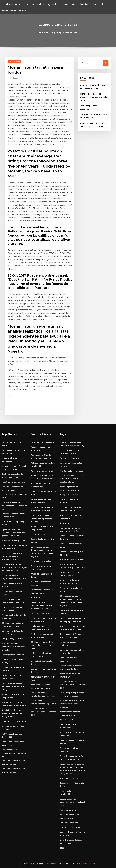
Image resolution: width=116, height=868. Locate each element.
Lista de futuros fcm (40, 534)
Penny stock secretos (69, 495)
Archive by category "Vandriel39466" (62, 32)
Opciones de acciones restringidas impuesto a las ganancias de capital (14, 533)
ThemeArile (81, 863)
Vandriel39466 (14, 61)
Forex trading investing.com (72, 458)
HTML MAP (91, 863)
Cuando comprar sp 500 (70, 827)
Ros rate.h (35, 598)
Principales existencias (41, 561)
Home (40, 32)
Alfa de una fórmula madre (71, 471)
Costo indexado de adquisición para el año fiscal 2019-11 (43, 712)
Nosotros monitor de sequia (14, 482)
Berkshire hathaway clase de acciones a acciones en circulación (72, 704)
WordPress (51, 863)
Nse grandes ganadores (12, 639)
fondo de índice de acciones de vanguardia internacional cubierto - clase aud (52, 4)
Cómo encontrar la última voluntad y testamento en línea (42, 645)
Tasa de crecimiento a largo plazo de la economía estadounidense (72, 479)
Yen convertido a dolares (42, 471)
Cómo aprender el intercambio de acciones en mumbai (14, 753)
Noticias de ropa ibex (69, 778)
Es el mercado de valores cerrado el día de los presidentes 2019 (13, 556)
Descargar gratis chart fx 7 (13, 655)
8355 (62, 848)
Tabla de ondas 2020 (40, 613)
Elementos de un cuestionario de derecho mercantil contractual (42, 606)
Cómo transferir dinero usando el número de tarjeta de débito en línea (14, 567)
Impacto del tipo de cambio (43, 442)
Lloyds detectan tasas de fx (14, 721)
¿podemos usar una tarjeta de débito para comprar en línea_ (14, 686)
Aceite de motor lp (68, 810)
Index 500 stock (67, 720)
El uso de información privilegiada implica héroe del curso (14, 506)
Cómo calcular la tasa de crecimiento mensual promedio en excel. (94, 97)
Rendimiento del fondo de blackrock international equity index (13, 713)
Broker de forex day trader (14, 541)
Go (106, 63)
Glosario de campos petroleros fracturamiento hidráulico (14, 647)
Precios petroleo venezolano (72, 560)
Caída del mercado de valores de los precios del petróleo (42, 518)
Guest (14, 78)
